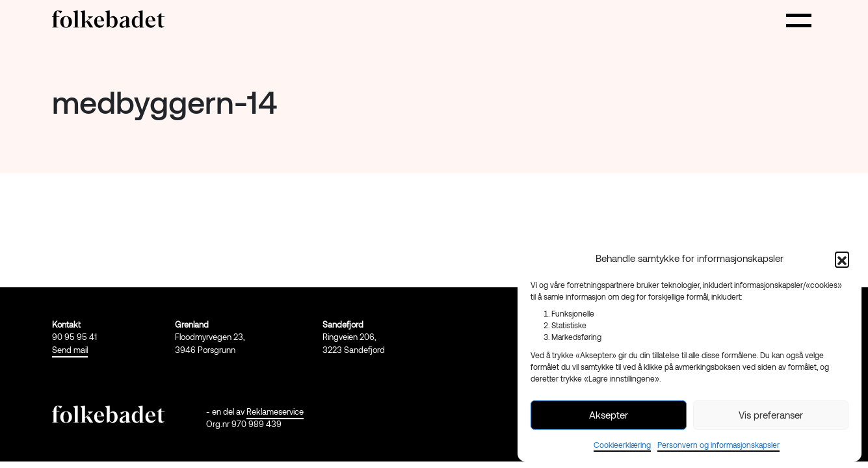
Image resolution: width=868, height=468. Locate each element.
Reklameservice (275, 411)
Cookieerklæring (622, 445)
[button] (842, 259)
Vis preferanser (771, 415)
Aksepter (609, 415)
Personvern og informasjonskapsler (718, 445)
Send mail (70, 350)
